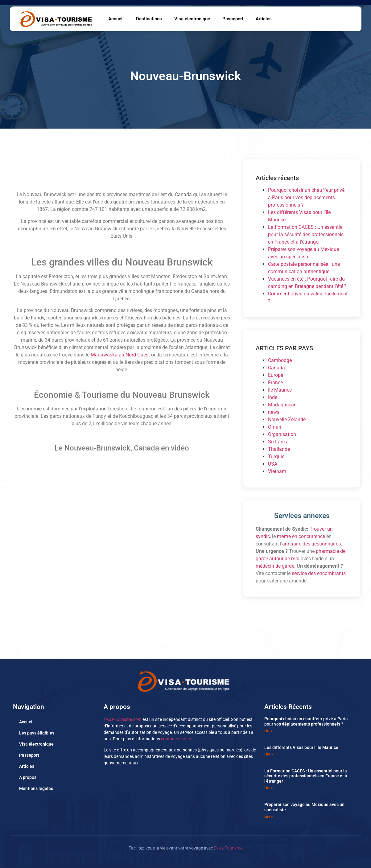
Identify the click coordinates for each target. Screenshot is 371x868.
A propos (28, 777)
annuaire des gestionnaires (311, 544)
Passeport (233, 19)
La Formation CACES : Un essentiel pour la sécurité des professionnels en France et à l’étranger (306, 234)
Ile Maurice (280, 390)
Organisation (282, 434)
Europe (276, 375)
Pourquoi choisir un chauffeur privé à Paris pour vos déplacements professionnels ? (306, 197)
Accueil (116, 19)
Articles (264, 19)
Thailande (279, 449)
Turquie (276, 457)
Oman (275, 427)
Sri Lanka (278, 442)
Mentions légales (36, 788)
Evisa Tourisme (228, 848)
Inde (273, 397)
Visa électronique (192, 19)
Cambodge (280, 360)
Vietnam (277, 471)
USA (273, 464)
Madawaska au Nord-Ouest (120, 355)
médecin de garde (275, 566)
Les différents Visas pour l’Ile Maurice (301, 747)
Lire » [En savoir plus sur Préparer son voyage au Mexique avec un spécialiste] (269, 817)
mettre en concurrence (301, 536)
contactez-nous (176, 739)
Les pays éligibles (37, 733)
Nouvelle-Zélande (287, 420)
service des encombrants (319, 573)
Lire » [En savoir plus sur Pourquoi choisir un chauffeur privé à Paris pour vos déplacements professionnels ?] (269, 731)
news (274, 412)
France (275, 383)
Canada (276, 368)
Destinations (149, 19)
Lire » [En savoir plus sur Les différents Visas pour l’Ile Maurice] (269, 754)
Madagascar (282, 405)
